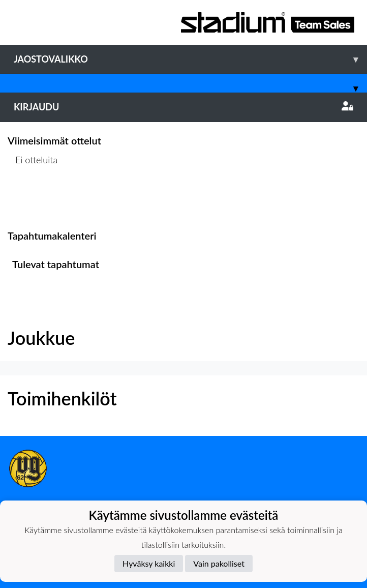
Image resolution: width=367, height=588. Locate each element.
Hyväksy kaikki (149, 563)
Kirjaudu (183, 107)
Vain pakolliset (219, 563)
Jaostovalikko (190, 59)
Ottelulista (33, 199)
